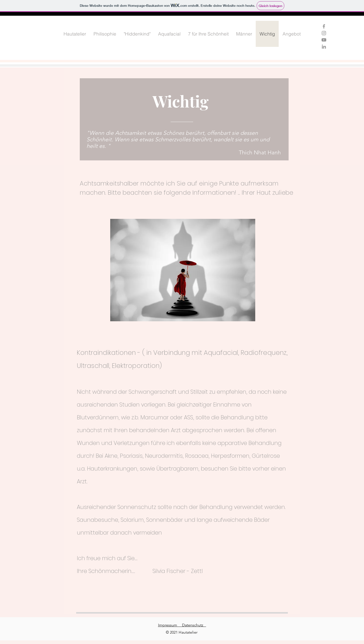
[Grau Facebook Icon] (324, 26)
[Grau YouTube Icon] (324, 40)
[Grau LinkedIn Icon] (324, 47)
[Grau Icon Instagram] (324, 33)
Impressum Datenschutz (182, 625)
